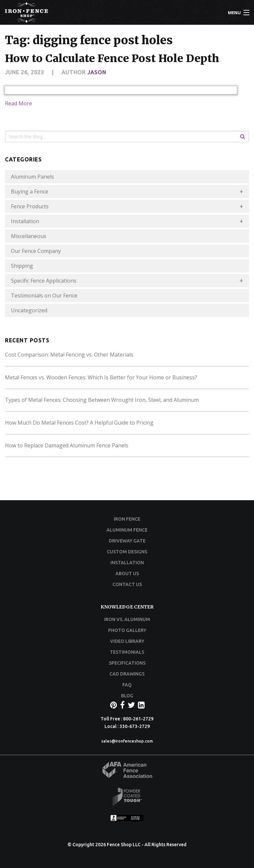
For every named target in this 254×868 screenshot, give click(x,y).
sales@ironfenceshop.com (127, 741)
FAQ (127, 685)
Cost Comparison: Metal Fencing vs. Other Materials (69, 355)
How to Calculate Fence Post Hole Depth (112, 58)
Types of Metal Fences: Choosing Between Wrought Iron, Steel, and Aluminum (102, 400)
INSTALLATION (127, 563)
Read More (19, 103)
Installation (25, 221)
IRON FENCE (127, 519)
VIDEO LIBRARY (127, 641)
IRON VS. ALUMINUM (127, 619)
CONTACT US (127, 584)
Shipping (22, 266)
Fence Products (30, 206)
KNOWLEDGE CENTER (127, 607)
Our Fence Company (36, 251)
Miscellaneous (29, 236)
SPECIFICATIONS (127, 663)
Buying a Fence (30, 191)
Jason (97, 72)
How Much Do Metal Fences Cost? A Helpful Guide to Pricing (79, 423)
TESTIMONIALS (127, 652)
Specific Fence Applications (44, 281)
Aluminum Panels (32, 177)
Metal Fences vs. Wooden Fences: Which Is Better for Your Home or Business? (101, 377)
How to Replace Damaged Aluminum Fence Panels (67, 445)
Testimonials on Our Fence (44, 295)
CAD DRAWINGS (127, 674)
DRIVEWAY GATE (127, 541)
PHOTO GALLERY (127, 630)
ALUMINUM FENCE (127, 530)
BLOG (127, 696)
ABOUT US (127, 573)
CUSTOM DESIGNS (127, 552)
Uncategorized (29, 310)
